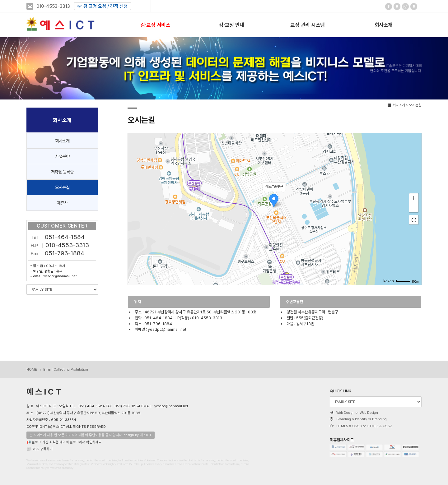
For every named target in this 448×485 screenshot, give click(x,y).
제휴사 (62, 203)
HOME (32, 369)
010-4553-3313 (53, 6)
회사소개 (384, 25)
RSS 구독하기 (42, 449)
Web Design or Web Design (354, 413)
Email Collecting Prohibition (66, 369)
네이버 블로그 (69, 442)
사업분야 (62, 156)
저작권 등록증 (62, 172)
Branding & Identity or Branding (358, 419)
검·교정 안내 (231, 25)
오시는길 (62, 187)
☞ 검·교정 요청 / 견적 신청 (103, 6)
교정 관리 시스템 (308, 25)
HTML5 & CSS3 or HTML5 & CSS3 (361, 426)
